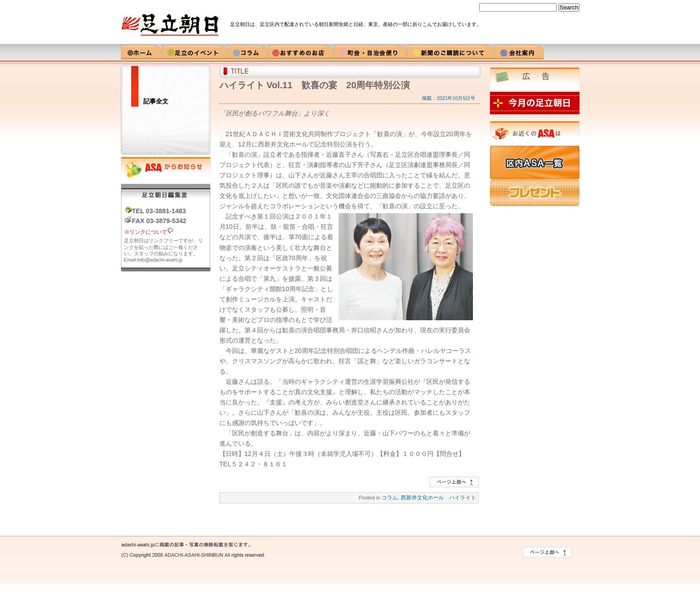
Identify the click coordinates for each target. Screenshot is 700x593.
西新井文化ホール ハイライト (438, 498)
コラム (390, 498)
